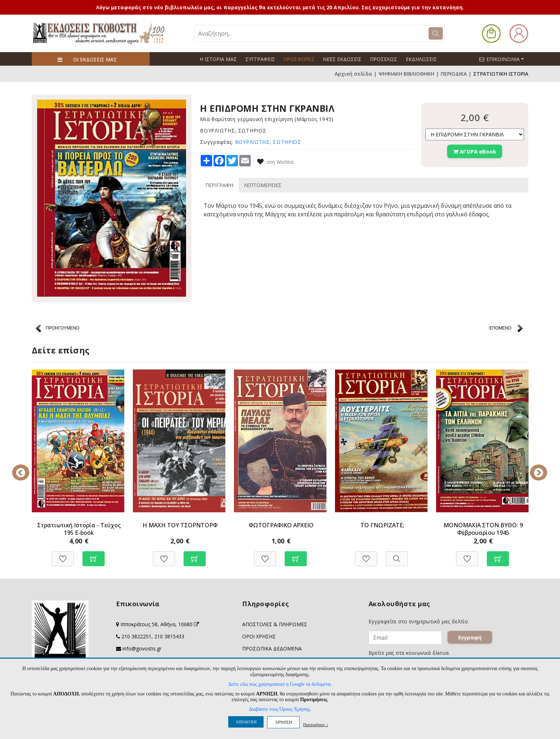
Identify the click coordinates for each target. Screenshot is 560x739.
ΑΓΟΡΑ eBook (475, 151)
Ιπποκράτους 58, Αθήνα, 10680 (160, 624)
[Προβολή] (397, 555)
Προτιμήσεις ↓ (316, 725)
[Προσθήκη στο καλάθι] (94, 555)
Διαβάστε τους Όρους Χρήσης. (280, 709)
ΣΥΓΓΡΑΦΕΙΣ (260, 59)
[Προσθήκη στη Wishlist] (63, 555)
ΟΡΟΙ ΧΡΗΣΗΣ (259, 636)
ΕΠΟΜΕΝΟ (500, 328)
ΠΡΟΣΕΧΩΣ (384, 59)
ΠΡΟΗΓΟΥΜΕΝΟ (62, 328)
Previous (26, 468)
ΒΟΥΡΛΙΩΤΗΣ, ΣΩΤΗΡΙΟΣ (268, 142)
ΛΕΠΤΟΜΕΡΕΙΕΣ (263, 185)
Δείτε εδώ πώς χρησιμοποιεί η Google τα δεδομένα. (280, 684)
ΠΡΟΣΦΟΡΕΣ (299, 59)
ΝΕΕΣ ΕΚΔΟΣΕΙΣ (342, 59)
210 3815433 (169, 636)
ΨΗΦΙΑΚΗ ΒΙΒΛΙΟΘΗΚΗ (406, 74)
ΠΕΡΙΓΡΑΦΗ (219, 185)
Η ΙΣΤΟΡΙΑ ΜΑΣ (218, 59)
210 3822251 (136, 636)
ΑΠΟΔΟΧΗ (246, 722)
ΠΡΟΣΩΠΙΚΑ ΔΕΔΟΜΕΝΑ (272, 648)
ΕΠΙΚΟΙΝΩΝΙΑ (505, 59)
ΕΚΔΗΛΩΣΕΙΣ (421, 59)
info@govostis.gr (142, 648)
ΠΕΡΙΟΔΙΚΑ (454, 74)
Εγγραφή (470, 638)
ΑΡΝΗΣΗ (283, 722)
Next (534, 468)
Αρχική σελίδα (353, 74)
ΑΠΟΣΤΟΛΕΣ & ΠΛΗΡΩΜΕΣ (275, 624)
